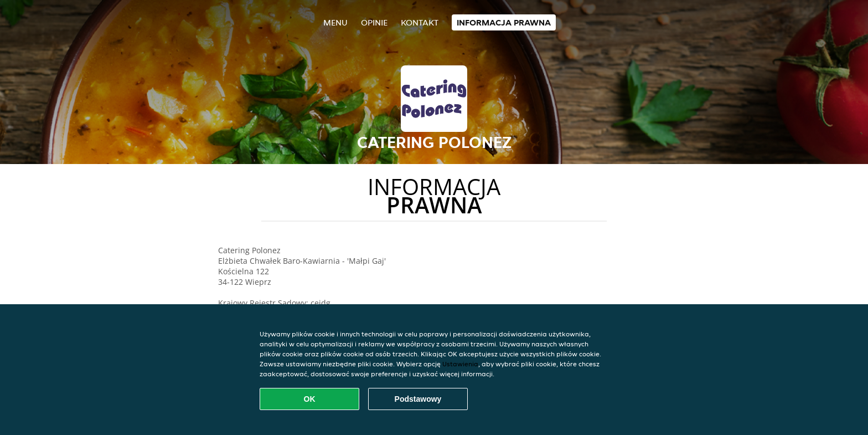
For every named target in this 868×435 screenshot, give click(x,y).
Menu (335, 22)
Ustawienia (460, 364)
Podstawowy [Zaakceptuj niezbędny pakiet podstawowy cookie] (418, 399)
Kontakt (420, 22)
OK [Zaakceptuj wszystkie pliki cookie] (310, 399)
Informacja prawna (504, 22)
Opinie (374, 22)
